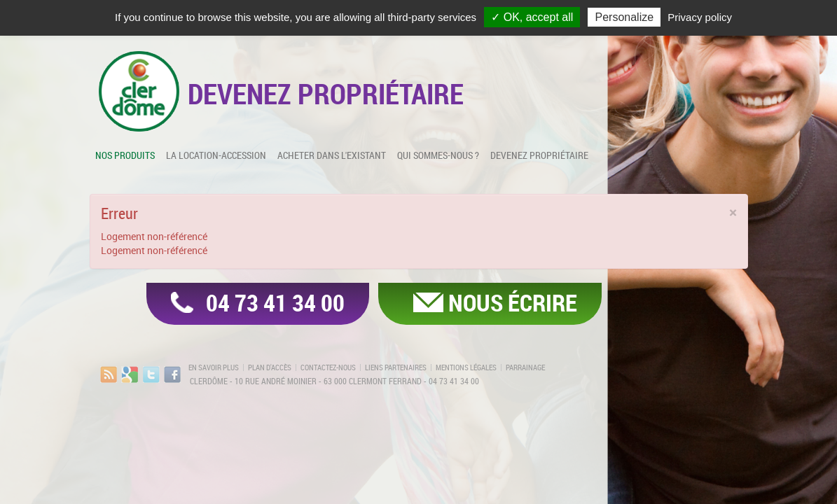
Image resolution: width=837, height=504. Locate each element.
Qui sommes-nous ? (438, 155)
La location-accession (216, 155)
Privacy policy (700, 17)
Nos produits (125, 155)
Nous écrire (513, 302)
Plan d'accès (270, 367)
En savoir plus (214, 367)
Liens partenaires (396, 367)
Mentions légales (466, 367)
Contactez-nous (328, 367)
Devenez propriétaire (539, 155)
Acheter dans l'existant (332, 155)
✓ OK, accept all (532, 17)
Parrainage (525, 367)
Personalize (624, 17)
